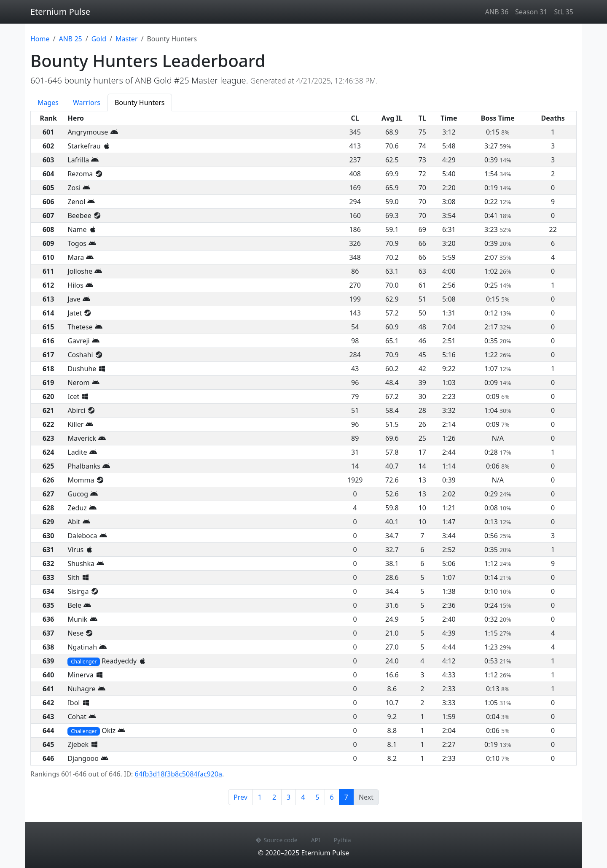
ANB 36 (497, 12)
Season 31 (531, 12)
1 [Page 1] (260, 797)
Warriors (87, 102)
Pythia (342, 840)
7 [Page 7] (349, 797)
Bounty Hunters (140, 102)
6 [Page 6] (332, 797)
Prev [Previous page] (240, 797)
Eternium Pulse (60, 12)
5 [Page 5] (317, 797)
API (316, 840)
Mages (48, 102)
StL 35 (564, 12)
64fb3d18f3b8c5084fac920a (179, 774)
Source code (277, 840)
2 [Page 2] (274, 797)
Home (40, 39)
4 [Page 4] (303, 797)
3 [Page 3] (289, 797)
